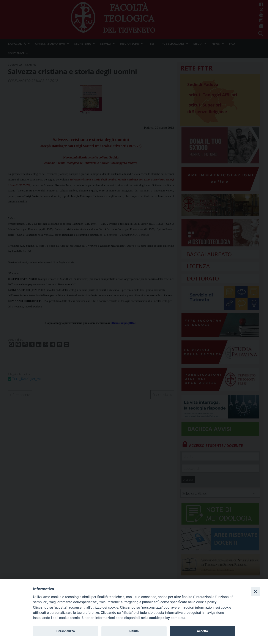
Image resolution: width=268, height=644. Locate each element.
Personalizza (65, 631)
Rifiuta (134, 631)
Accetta (202, 631)
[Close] (255, 591)
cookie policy (160, 618)
